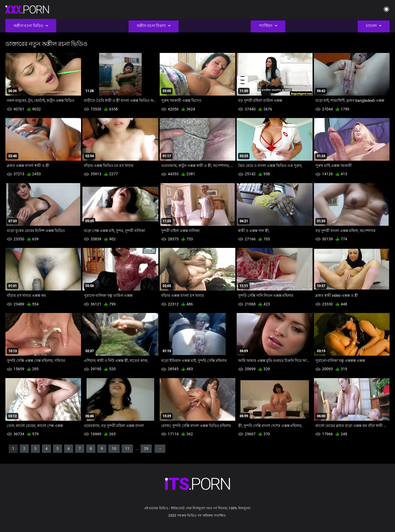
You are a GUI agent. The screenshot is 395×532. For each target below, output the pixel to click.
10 (114, 449)
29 (146, 449)
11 (127, 449)
